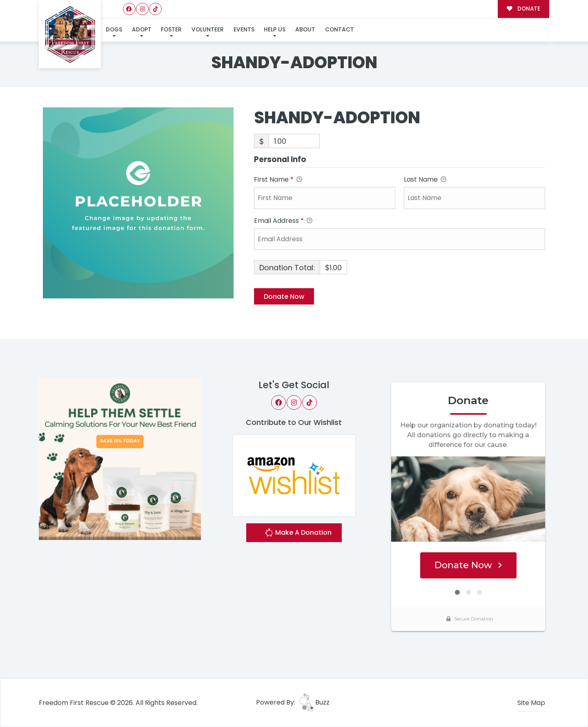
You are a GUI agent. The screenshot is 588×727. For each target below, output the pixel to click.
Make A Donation (298, 534)
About (305, 30)
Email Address (283, 221)
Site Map (531, 703)
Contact (340, 30)
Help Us (275, 30)
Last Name (425, 180)
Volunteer (208, 30)
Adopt (142, 30)
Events (244, 30)
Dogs (114, 30)
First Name (278, 180)
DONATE (523, 9)
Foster (171, 30)
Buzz (314, 702)
